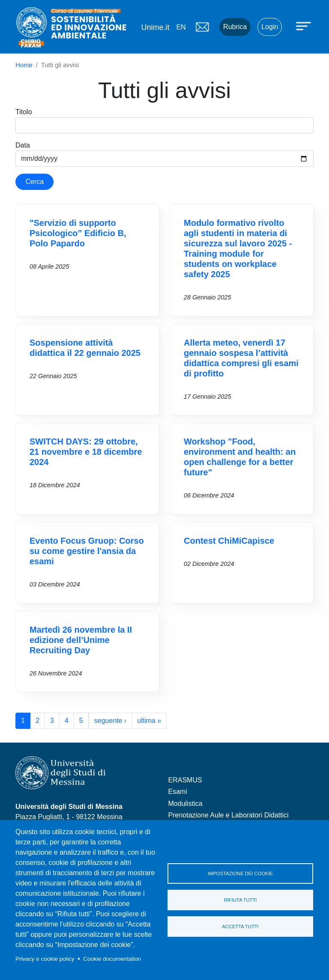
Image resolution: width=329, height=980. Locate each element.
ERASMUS (185, 780)
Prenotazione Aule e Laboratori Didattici (229, 815)
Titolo (24, 112)
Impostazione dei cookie (240, 873)
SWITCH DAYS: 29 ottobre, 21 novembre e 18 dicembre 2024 (86, 452)
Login (270, 27)
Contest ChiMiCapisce (229, 541)
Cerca (34, 182)
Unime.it (155, 27)
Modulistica (185, 804)
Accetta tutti (240, 927)
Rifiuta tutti (241, 900)
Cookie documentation (112, 959)
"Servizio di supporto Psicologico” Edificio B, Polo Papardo (78, 233)
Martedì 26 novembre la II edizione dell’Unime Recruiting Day (81, 640)
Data (23, 145)
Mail (202, 27)
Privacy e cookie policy (45, 959)
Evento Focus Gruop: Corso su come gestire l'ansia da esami (87, 551)
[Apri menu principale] (305, 26)
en (181, 27)
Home (24, 65)
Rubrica (235, 27)
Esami (178, 792)
